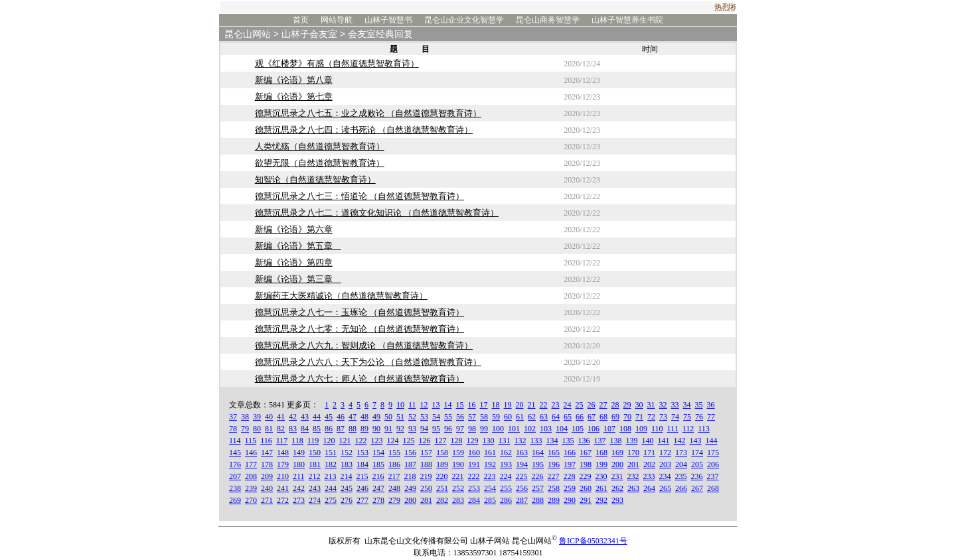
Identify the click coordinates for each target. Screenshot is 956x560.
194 (522, 464)
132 (520, 441)
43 (305, 417)
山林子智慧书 (388, 20)
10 (400, 405)
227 (554, 476)
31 (651, 405)
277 (362, 500)
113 (704, 429)
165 (554, 453)
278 (378, 500)
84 (305, 429)
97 (460, 429)
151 (331, 453)
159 (458, 453)
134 (552, 441)
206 (713, 464)
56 (460, 417)
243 (315, 488)
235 (681, 476)
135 (568, 441)
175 (713, 453)
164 (538, 453)
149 (299, 453)
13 (436, 405)
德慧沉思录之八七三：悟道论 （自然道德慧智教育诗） (359, 196)
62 (532, 417)
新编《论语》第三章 (298, 279)
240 (267, 488)
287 (522, 500)
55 (448, 417)
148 (283, 453)
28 (615, 405)
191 (474, 464)
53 (424, 417)
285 (490, 500)
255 (506, 488)
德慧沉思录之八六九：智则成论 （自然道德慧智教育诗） (364, 345)
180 (299, 464)
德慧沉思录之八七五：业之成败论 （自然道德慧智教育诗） (368, 113)
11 (412, 405)
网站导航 (337, 20)
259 (570, 488)
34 (687, 405)
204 (681, 464)
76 (699, 417)
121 (345, 441)
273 (299, 500)
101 (514, 429)
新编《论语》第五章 (298, 246)
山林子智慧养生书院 (627, 20)
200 (617, 464)
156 (410, 453)
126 (424, 441)
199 (601, 464)
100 (498, 429)
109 (641, 429)
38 (245, 417)
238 (235, 488)
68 (603, 417)
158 (442, 453)
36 (711, 405)
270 (251, 500)
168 (601, 453)
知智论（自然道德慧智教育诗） (315, 179)
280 (410, 500)
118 (297, 441)
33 (675, 405)
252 (458, 488)
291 (586, 500)
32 (663, 405)
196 (554, 464)
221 (458, 476)
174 (697, 453)
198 (586, 464)
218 (410, 476)
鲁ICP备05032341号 (593, 541)
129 (472, 441)
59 (496, 417)
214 (347, 476)
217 (394, 476)
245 (347, 488)
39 (257, 417)
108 (625, 429)
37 (233, 417)
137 (599, 441)
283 (458, 500)
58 (484, 417)
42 (293, 417)
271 (267, 500)
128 (456, 441)
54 (436, 417)
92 (400, 429)
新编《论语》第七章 (294, 97)
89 (364, 429)
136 (584, 441)
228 (570, 476)
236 (697, 476)
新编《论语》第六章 (294, 229)
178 (267, 464)
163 (522, 453)
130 (488, 441)
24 (568, 405)
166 (570, 453)
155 (394, 453)
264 (649, 488)
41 (281, 417)
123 (376, 441)
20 (520, 405)
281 (426, 500)
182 (331, 464)
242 (299, 488)
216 (378, 476)
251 (442, 488)
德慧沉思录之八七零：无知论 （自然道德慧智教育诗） (359, 329)
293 (617, 500)
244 (331, 488)
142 (679, 441)
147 (267, 453)
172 (665, 453)
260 (586, 488)
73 (663, 417)
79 (245, 429)
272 (283, 500)
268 (713, 488)
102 (530, 429)
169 (617, 453)
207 (235, 476)
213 (331, 476)
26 (592, 405)
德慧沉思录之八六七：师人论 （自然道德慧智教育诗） (359, 379)
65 (568, 417)
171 (649, 453)
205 (697, 464)
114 (235, 441)
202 (649, 464)
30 (639, 405)
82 (281, 429)
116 (266, 441)
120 (329, 441)
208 (251, 476)
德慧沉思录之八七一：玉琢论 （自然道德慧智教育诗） (359, 312)
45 (329, 417)
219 (426, 476)
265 (665, 488)
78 (233, 429)
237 (713, 476)
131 (504, 441)
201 (633, 464)
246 (362, 488)
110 (657, 429)
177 (251, 464)
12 (424, 405)
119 (313, 441)
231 (617, 476)
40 (269, 417)
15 (460, 405)
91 (388, 429)
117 (282, 441)
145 (235, 453)
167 (586, 453)
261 (601, 488)
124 (392, 441)
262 (617, 488)
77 (711, 417)
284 (474, 500)
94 (424, 429)
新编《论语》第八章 (294, 80)
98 (472, 429)
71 (639, 417)
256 (522, 488)
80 (257, 429)
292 (601, 500)
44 (317, 417)
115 (251, 441)
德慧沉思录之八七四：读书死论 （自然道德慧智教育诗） (364, 130)
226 (538, 476)
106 (594, 429)
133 (536, 441)
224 (506, 476)
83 (293, 429)
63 (544, 417)
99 (484, 429)
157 (426, 453)
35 (699, 405)
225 (522, 476)
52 (412, 417)
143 (695, 441)
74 (675, 417)
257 (538, 488)
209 (267, 476)
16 (472, 405)
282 (442, 500)
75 (687, 417)
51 (400, 417)
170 (633, 453)
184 (362, 464)
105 (578, 429)
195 (538, 464)
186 (394, 464)
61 (520, 417)
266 (681, 488)
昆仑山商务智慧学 (548, 20)
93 (412, 429)
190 (458, 464)
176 (235, 464)
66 (580, 417)
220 (442, 476)
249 (410, 488)
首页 (301, 20)
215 (362, 476)
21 (532, 405)
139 (631, 441)
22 (544, 405)
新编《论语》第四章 (294, 262)
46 (341, 417)
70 (627, 417)
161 (490, 453)
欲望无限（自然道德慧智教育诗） (320, 163)
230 (601, 476)
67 (592, 417)
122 (360, 441)
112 (688, 429)
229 (586, 476)
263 (633, 488)
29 (627, 405)
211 (299, 476)
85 (317, 429)
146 (251, 453)
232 (633, 476)
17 (484, 405)
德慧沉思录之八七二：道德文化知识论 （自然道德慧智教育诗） (377, 213)
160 (474, 453)
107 (609, 429)
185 (378, 464)
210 (283, 476)
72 (651, 417)
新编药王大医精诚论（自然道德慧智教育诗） (341, 296)
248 (394, 488)
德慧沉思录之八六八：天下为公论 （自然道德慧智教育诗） (368, 362)
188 (426, 464)
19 (508, 405)
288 (538, 500)
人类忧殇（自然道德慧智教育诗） (320, 146)
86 (329, 429)
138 (615, 441)
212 (315, 476)
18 (496, 405)
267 (697, 488)
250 (426, 488)
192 (490, 464)
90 (376, 429)
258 (554, 488)
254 (490, 488)
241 (283, 488)
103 (546, 429)
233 (649, 476)
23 (556, 405)
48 (364, 417)
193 (506, 464)
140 (647, 441)
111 (673, 429)
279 (394, 500)
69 (615, 417)
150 (315, 453)
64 (556, 417)
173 (681, 453)
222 (474, 476)
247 (378, 488)
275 (331, 500)
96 (448, 429)
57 (472, 417)
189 (442, 464)
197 (570, 464)
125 (408, 441)
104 (562, 429)
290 (570, 500)
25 (580, 405)
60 (508, 417)
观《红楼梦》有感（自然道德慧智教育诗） (337, 63)
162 (506, 453)
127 (440, 441)
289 (554, 500)
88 (353, 429)
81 (269, 429)
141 (663, 441)
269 (235, 500)
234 (665, 476)
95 (436, 429)
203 (665, 464)
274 (315, 500)
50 (388, 417)
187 (410, 464)
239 (251, 488)
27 (603, 405)
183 (347, 464)
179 (283, 464)
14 (448, 405)
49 (376, 417)
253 (474, 488)
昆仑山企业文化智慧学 (464, 20)
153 (362, 453)
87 (341, 429)
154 (378, 453)
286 (506, 500)
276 (347, 500)
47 (353, 417)
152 (347, 453)
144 (711, 441)
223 (490, 476)
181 (315, 464)
